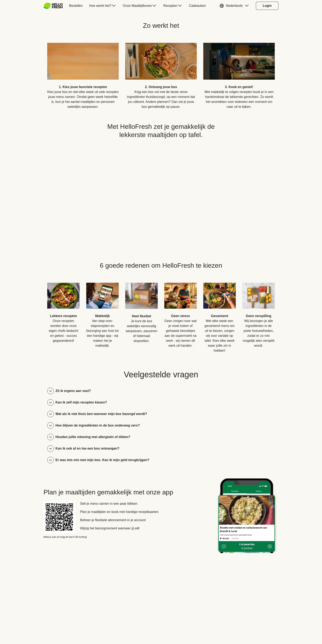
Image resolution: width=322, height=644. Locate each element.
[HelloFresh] (53, 6)
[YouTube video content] (161, 193)
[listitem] (83, 73)
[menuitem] (55, 6)
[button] (235, 6)
